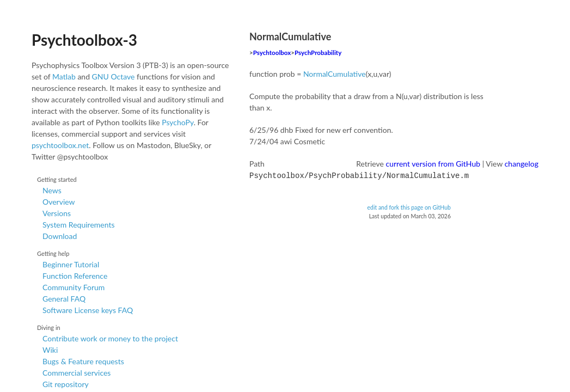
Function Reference (75, 276)
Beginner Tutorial (71, 264)
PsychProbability (318, 53)
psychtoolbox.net (60, 145)
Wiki (50, 350)
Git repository (66, 384)
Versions (57, 213)
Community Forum (73, 287)
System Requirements (78, 225)
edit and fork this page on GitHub (409, 206)
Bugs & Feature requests (83, 361)
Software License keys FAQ (88, 310)
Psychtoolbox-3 (84, 40)
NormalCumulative (335, 74)
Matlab (64, 76)
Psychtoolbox (272, 53)
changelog (522, 164)
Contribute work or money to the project (110, 338)
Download (60, 236)
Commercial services (76, 373)
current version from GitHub (433, 164)
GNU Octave (114, 76)
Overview (59, 202)
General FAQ (64, 299)
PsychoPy (178, 122)
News (52, 190)
